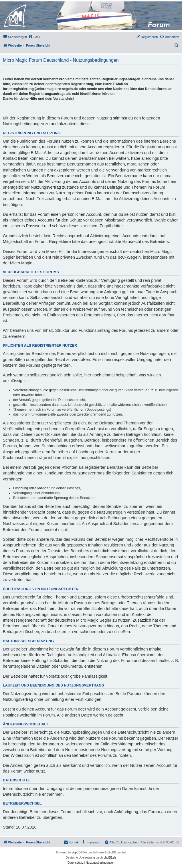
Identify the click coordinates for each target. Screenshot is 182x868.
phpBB (76, 852)
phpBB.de (110, 858)
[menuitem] (34, 37)
